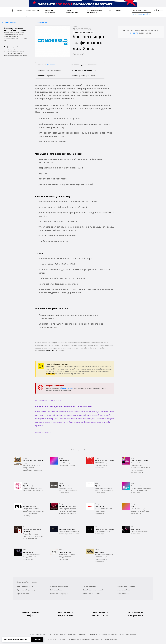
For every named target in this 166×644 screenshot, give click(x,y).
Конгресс (51, 65)
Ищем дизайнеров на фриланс (94, 11)
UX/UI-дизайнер (89, 586)
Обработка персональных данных (112, 634)
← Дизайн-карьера (9, 22)
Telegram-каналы (114, 10)
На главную (54, 634)
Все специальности (25, 586)
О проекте (83, 634)
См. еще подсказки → (43, 432)
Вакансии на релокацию (72, 11)
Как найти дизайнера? (68, 634)
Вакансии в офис (34, 10)
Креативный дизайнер (26, 590)
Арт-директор (23, 594)
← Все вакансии (41, 22)
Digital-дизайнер (123, 594)
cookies (24, 640)
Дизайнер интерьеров (59, 594)
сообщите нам (52, 351)
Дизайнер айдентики (92, 594)
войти (157, 10)
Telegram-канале (66, 388)
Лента (20, 10)
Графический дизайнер (60, 586)
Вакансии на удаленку (51, 11)
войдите (134, 33)
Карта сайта (93, 634)
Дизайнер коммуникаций (93, 590)
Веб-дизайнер (56, 590)
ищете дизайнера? (142, 11)
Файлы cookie (131, 634)
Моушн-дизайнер (123, 590)
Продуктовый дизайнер (126, 586)
